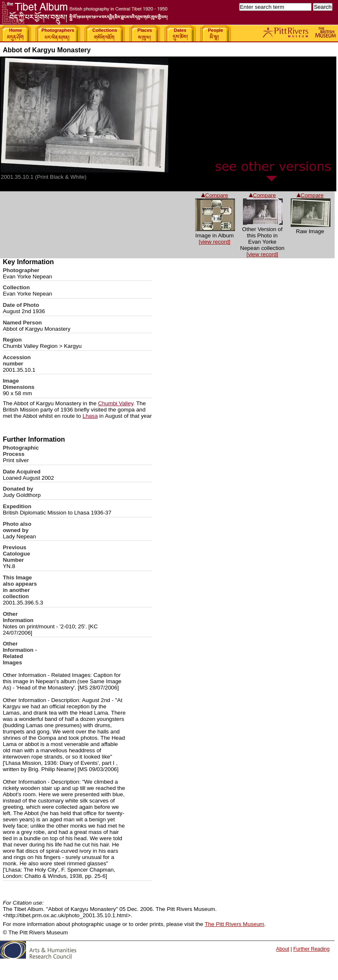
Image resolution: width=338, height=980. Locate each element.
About (283, 949)
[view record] (262, 254)
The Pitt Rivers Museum (235, 924)
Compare (310, 195)
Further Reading (311, 949)
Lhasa (90, 416)
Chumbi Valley (116, 403)
